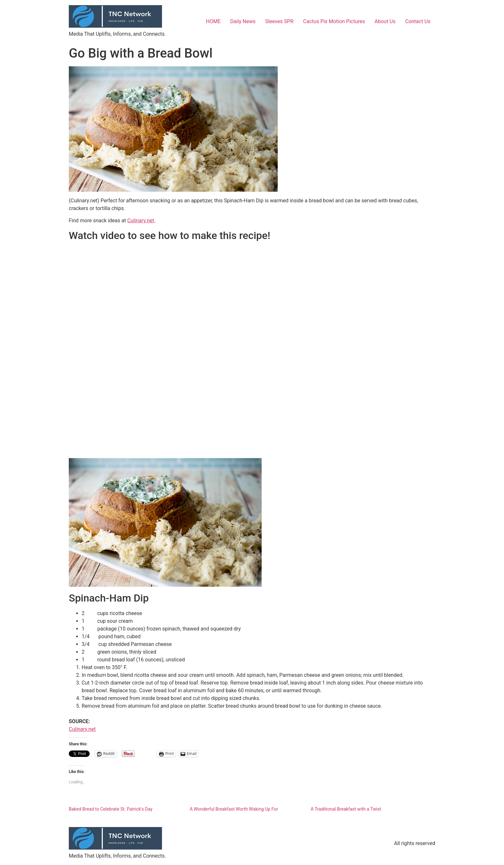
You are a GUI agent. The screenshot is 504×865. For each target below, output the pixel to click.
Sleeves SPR (279, 21)
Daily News (243, 21)
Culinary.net (141, 221)
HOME (213, 21)
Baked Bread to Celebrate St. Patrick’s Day (111, 809)
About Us (385, 21)
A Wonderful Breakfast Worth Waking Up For (234, 809)
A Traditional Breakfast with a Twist (346, 809)
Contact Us (418, 21)
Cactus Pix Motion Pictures (334, 21)
